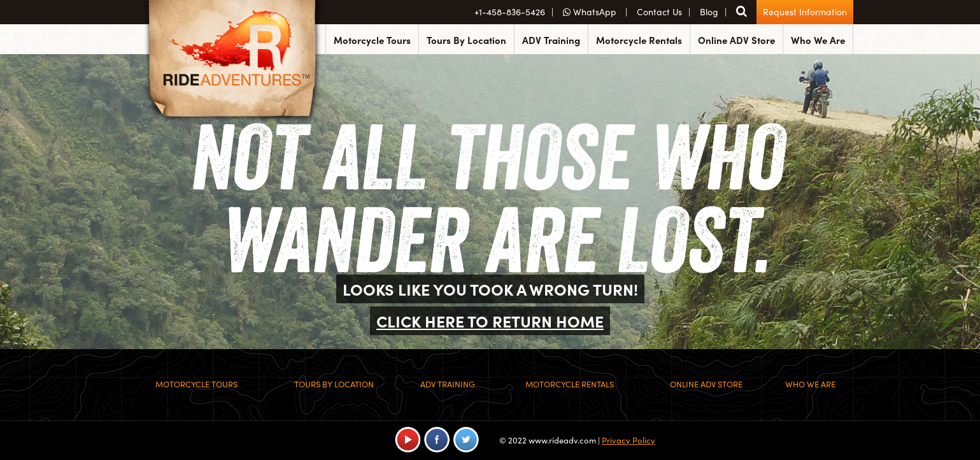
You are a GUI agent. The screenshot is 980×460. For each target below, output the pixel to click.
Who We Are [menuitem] (818, 40)
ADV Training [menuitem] (551, 40)
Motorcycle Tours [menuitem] (372, 40)
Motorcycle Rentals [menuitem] (639, 40)
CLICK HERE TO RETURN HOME (490, 321)
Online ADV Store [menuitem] (736, 40)
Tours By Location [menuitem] (466, 40)
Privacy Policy (628, 440)
